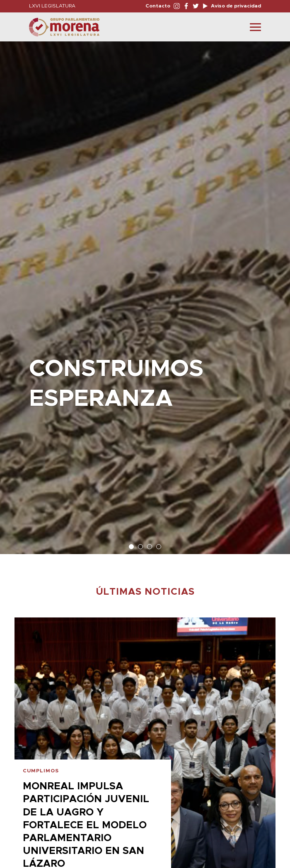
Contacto (158, 6)
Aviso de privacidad (235, 6)
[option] (145, 294)
